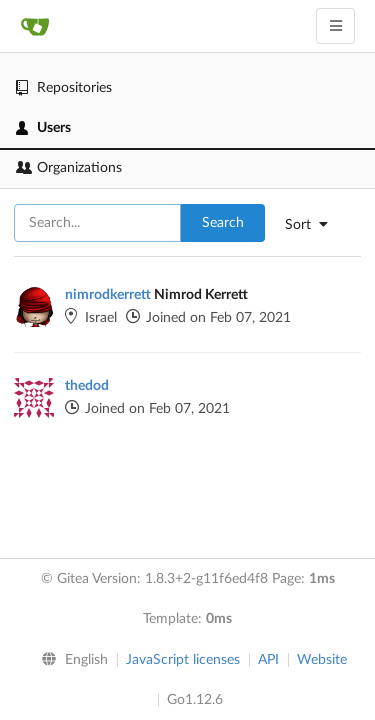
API (268, 660)
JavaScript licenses (183, 660)
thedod (87, 386)
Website (322, 660)
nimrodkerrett (108, 295)
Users (43, 128)
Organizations (69, 168)
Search (223, 223)
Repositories (64, 88)
